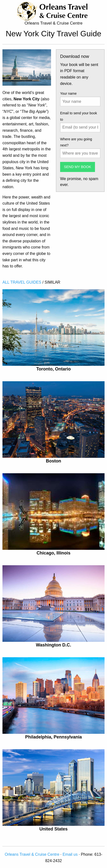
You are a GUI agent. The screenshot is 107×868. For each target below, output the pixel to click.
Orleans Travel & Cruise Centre (32, 854)
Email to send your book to (79, 116)
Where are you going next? (76, 142)
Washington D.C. (53, 645)
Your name (68, 93)
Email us (70, 854)
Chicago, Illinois (53, 553)
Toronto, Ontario (54, 369)
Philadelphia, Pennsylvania (53, 737)
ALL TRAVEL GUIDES (22, 282)
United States (53, 829)
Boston (53, 461)
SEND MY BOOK (77, 167)
